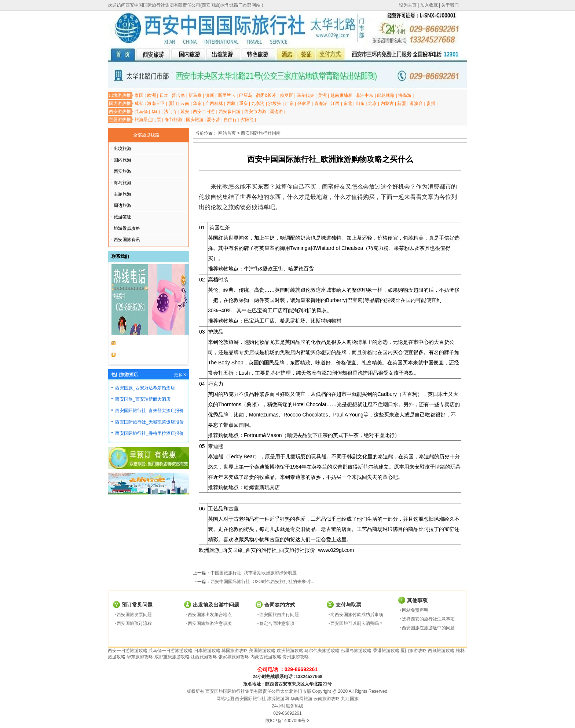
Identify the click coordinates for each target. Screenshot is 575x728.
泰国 (139, 95)
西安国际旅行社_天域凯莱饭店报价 (149, 422)
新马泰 (195, 95)
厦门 (173, 103)
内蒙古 (387, 103)
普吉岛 (178, 95)
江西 (335, 103)
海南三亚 (156, 103)
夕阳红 (247, 120)
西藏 (231, 103)
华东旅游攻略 (140, 657)
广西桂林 (214, 103)
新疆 (402, 103)
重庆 (243, 103)
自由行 (230, 120)
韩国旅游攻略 (235, 651)
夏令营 (213, 120)
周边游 (276, 112)
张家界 (304, 103)
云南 (185, 103)
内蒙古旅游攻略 (266, 657)
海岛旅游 (122, 183)
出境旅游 (122, 149)
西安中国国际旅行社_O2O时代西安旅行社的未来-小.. (262, 582)
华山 (156, 112)
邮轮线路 (386, 95)
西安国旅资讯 (127, 240)
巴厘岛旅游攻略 (356, 651)
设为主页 (408, 5)
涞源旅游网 (278, 699)
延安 (185, 112)
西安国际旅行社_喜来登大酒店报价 (149, 411)
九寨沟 (258, 103)
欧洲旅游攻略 (290, 651)
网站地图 (225, 699)
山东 (360, 103)
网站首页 (227, 133)
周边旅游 (122, 205)
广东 (289, 103)
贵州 (431, 103)
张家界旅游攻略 (234, 657)
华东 (197, 103)
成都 (139, 103)
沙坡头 (275, 103)
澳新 (210, 95)
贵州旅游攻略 (296, 657)
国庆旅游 (195, 120)
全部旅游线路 (146, 135)
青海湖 (321, 103)
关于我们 (450, 5)
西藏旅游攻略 (441, 651)
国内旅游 (122, 160)
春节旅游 (173, 120)
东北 (348, 103)
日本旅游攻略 (207, 651)
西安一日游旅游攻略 (128, 651)
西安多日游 (230, 112)
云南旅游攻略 (327, 699)
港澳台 (416, 103)
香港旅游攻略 (386, 651)
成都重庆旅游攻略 (172, 657)
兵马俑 (141, 112)
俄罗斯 (286, 95)
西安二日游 (204, 112)
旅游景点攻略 (127, 228)
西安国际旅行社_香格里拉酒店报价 (149, 433)
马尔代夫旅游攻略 (322, 651)
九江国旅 (350, 699)
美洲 (322, 95)
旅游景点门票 (148, 120)
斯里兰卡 (227, 95)
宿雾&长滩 (266, 95)
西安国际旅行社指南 (261, 133)
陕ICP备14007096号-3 (287, 721)
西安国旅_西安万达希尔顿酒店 (145, 388)
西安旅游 (122, 171)
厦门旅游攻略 (414, 651)
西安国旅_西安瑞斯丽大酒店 (143, 399)
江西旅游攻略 (204, 657)
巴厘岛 (246, 95)
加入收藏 (429, 5)
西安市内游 (255, 112)
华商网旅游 (301, 699)
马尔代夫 (305, 95)
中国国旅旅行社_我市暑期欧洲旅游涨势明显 (254, 573)
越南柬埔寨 (341, 95)
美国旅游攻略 (262, 651)
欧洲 (151, 95)
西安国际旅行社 (250, 699)
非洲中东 (365, 95)
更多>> (181, 375)
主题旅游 (122, 194)
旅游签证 (122, 217)
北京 (373, 103)
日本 (164, 95)
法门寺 (171, 112)
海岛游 (405, 95)
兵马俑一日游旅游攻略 (171, 651)
